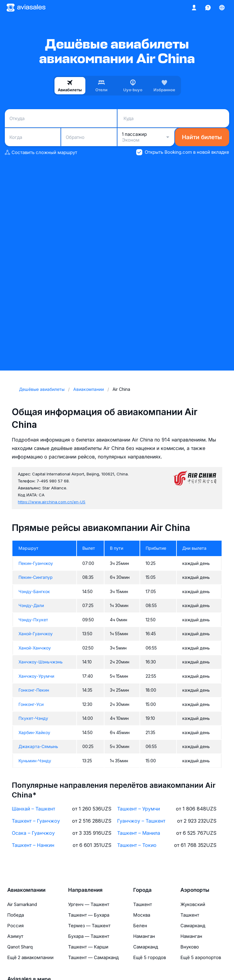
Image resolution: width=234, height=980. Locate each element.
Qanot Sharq (20, 947)
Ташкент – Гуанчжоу (36, 821)
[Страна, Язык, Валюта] (222, 8)
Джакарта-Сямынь (38, 746)
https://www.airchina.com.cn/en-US (52, 502)
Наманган (144, 936)
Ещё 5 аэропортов (201, 957)
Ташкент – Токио (137, 845)
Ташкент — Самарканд (93, 957)
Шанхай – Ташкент (33, 809)
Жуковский (193, 904)
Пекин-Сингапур (36, 577)
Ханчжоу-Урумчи (36, 676)
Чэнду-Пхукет (33, 620)
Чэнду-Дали (31, 605)
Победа (16, 915)
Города (142, 890)
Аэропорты (195, 890)
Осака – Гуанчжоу (33, 833)
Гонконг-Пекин (34, 690)
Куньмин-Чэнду (35, 761)
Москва (142, 915)
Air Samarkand (22, 904)
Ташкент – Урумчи (138, 809)
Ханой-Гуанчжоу (36, 634)
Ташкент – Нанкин (33, 845)
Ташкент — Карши (88, 947)
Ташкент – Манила (139, 833)
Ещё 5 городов (150, 957)
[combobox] (61, 118)
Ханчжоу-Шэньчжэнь (41, 662)
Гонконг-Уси (31, 704)
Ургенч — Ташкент (89, 904)
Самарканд (146, 947)
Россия (15, 926)
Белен (140, 926)
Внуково (190, 947)
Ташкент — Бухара (89, 915)
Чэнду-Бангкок (34, 591)
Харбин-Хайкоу (34, 732)
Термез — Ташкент (89, 926)
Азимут (15, 936)
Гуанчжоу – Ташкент (141, 821)
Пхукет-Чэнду (33, 718)
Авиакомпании (26, 890)
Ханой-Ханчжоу (35, 648)
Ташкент (143, 904)
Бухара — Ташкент (89, 936)
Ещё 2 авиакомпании (30, 957)
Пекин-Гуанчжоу (36, 563)
